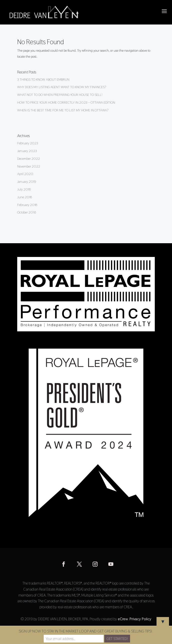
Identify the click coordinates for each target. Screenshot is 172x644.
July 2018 (24, 189)
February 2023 (28, 143)
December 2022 (29, 159)
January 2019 (27, 182)
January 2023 (27, 151)
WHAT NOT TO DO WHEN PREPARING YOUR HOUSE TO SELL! (60, 95)
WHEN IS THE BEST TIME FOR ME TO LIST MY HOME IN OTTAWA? (63, 110)
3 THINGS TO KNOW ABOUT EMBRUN (43, 79)
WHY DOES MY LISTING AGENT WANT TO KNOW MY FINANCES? (62, 87)
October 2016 (27, 212)
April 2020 (25, 174)
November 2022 (29, 166)
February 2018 (27, 205)
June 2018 (25, 197)
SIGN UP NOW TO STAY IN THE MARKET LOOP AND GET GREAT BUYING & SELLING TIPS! (85, 631)
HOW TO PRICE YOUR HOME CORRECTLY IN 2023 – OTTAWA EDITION (66, 102)
